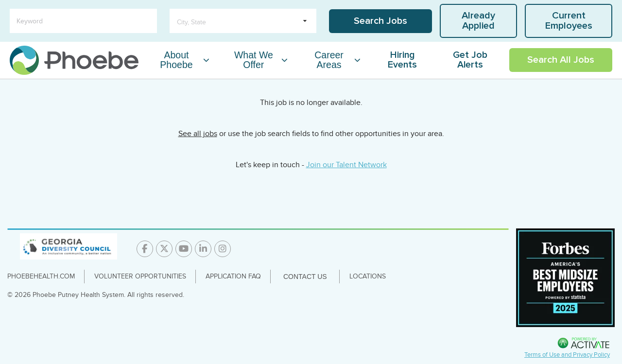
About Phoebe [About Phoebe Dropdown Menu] (176, 60)
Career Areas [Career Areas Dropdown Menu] (329, 60)
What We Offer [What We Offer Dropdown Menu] (254, 60)
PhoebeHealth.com (41, 276)
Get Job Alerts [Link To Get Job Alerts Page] (470, 60)
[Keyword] (83, 21)
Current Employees (569, 21)
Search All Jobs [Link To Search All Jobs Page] (561, 60)
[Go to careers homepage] (74, 60)
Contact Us (305, 277)
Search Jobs (380, 21)
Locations (368, 276)
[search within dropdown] (243, 21)
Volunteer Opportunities (140, 276)
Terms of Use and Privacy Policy (567, 355)
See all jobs (198, 134)
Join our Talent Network (346, 165)
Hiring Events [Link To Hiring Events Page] (402, 60)
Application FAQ (233, 276)
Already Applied (478, 21)
